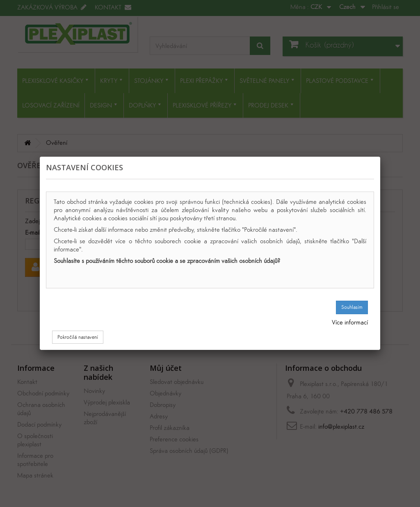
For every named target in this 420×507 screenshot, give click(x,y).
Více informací (350, 322)
